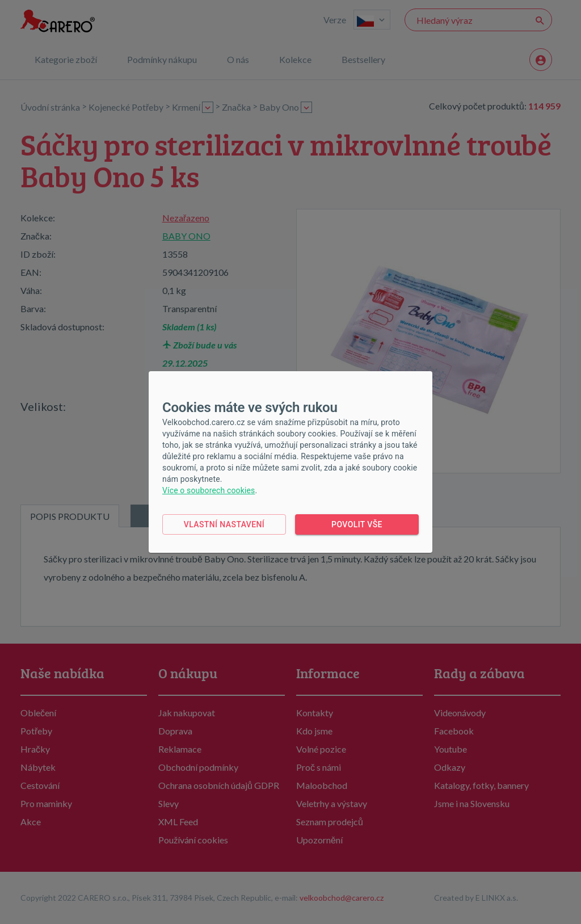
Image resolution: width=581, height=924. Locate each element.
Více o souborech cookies (209, 490)
